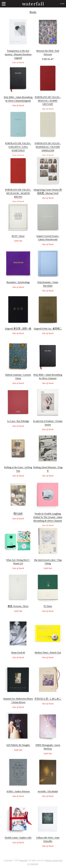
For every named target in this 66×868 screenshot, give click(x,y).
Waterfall (23, 860)
